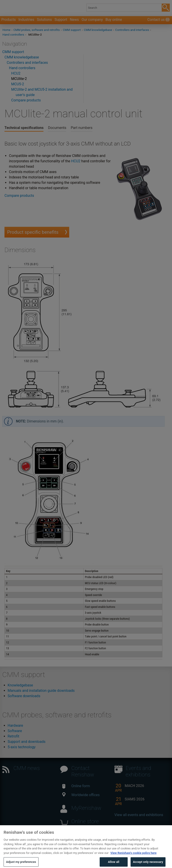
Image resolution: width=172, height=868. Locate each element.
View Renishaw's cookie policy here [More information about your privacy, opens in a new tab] (133, 859)
